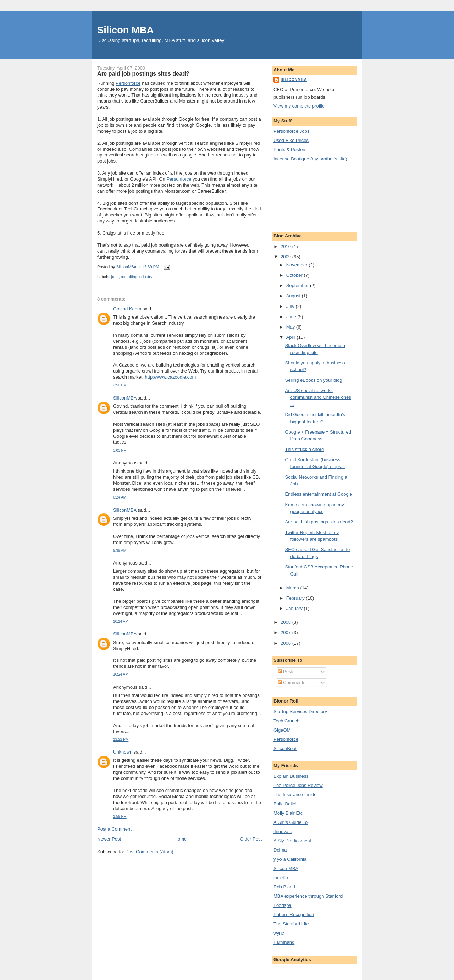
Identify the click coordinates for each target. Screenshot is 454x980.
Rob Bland (284, 887)
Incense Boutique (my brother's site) (310, 159)
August (294, 296)
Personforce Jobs (291, 131)
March (293, 588)
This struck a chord (304, 449)
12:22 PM (121, 740)
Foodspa (283, 905)
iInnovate (283, 832)
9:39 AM (120, 550)
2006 (286, 643)
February (296, 598)
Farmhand (284, 942)
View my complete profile (299, 106)
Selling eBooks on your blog (313, 380)
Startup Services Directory (300, 712)
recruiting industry (137, 277)
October (295, 275)
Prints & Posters (290, 150)
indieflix (281, 878)
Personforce (128, 83)
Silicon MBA (125, 30)
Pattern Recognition (294, 915)
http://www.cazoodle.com (171, 377)
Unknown (123, 752)
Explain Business (291, 776)
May (291, 327)
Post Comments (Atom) (150, 852)
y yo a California (290, 859)
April (292, 337)
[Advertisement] (305, 196)
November (298, 265)
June (292, 317)
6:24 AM (120, 497)
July (291, 306)
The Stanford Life (291, 924)
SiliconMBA (125, 398)
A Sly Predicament (292, 841)
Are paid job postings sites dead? (319, 522)
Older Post (251, 839)
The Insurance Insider (296, 795)
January (295, 608)
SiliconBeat (285, 748)
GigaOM (282, 730)
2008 (286, 622)
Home (181, 839)
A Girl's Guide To (290, 822)
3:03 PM (120, 450)
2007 (286, 632)
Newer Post (109, 839)
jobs (115, 277)
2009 (286, 257)
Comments (292, 682)
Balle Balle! (285, 804)
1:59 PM (120, 817)
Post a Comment (114, 829)
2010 (286, 246)
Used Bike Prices (291, 140)
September (298, 285)
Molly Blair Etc (288, 813)
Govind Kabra (127, 309)
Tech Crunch (286, 721)
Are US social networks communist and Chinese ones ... (318, 397)
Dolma (280, 850)
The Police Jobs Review (298, 785)
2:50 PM (120, 385)
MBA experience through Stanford (308, 896)
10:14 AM (121, 621)
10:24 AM (121, 674)
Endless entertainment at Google (318, 494)
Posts (286, 671)
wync (279, 933)
